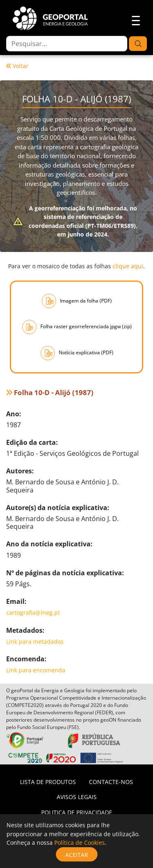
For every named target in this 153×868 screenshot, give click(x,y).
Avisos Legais (77, 797)
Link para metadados (35, 642)
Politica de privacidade (77, 812)
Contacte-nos (111, 782)
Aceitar (77, 855)
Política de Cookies (80, 843)
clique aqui (128, 266)
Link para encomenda (36, 670)
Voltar (17, 66)
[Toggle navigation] (133, 20)
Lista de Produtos (48, 782)
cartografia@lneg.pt (33, 613)
